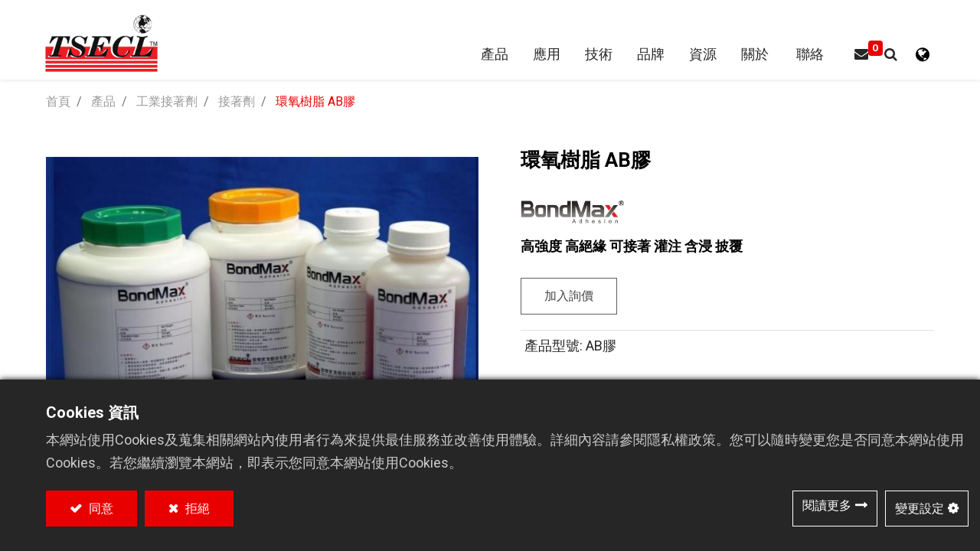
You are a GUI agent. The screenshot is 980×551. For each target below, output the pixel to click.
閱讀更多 (827, 505)
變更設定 (920, 509)
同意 (100, 509)
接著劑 (237, 103)
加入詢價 (569, 297)
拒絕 (196, 509)
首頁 (58, 103)
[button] (889, 55)
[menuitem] (649, 55)
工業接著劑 (167, 103)
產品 (103, 103)
